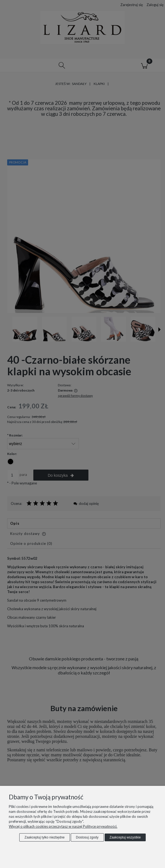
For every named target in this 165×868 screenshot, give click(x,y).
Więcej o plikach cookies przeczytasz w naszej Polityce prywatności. (63, 826)
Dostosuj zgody (87, 837)
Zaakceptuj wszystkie (125, 837)
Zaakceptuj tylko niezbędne (44, 837)
